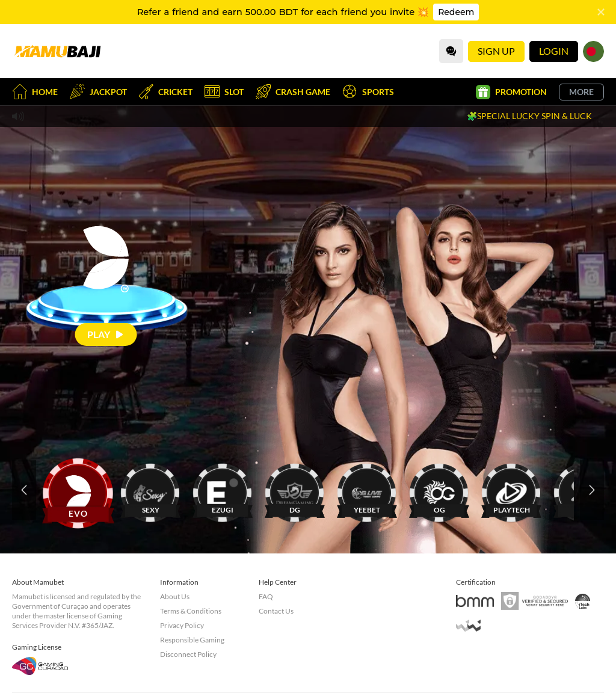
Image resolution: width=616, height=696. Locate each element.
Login (554, 51)
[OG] (439, 490)
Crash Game (293, 92)
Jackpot (98, 92)
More (581, 92)
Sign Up (496, 51)
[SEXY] (150, 490)
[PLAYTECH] (511, 490)
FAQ (266, 596)
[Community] (451, 51)
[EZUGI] (223, 490)
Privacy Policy (182, 625)
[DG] (295, 490)
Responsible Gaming (192, 640)
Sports (368, 92)
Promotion (511, 92)
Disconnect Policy (188, 654)
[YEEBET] (367, 490)
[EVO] (78, 490)
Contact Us (276, 611)
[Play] (106, 334)
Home (35, 92)
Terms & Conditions (191, 611)
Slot (224, 92)
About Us (175, 596)
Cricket (166, 92)
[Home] (57, 51)
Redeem (456, 12)
